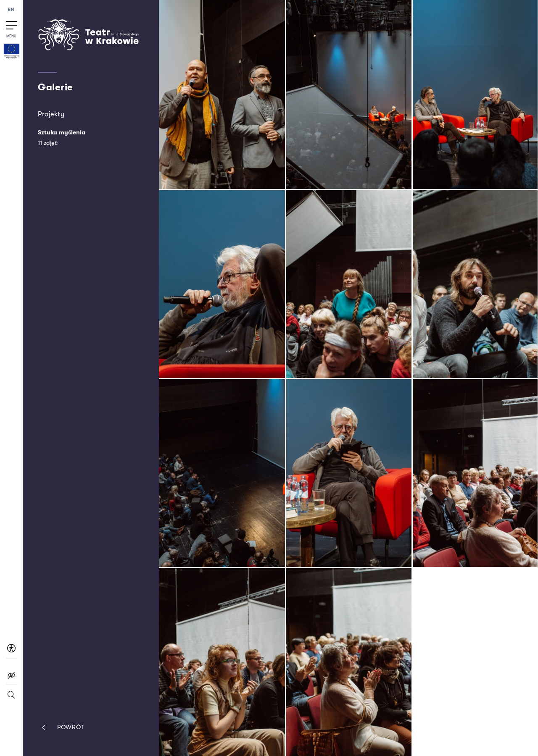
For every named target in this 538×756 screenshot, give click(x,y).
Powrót (61, 728)
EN (11, 10)
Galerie (55, 87)
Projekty (51, 114)
